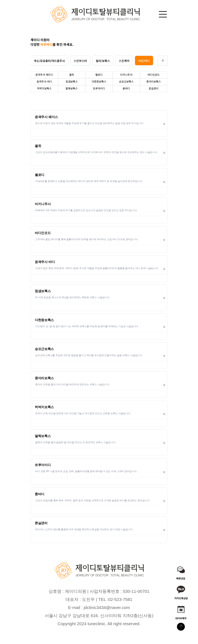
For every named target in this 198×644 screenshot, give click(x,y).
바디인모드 (43, 233)
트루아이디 (43, 465)
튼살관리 (41, 523)
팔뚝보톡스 (43, 436)
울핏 (38, 146)
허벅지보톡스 (44, 407)
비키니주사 (43, 204)
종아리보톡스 (44, 378)
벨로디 (40, 175)
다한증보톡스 (44, 320)
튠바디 (40, 494)
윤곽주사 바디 (45, 262)
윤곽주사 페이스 (46, 117)
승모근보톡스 (44, 349)
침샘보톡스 (43, 291)
